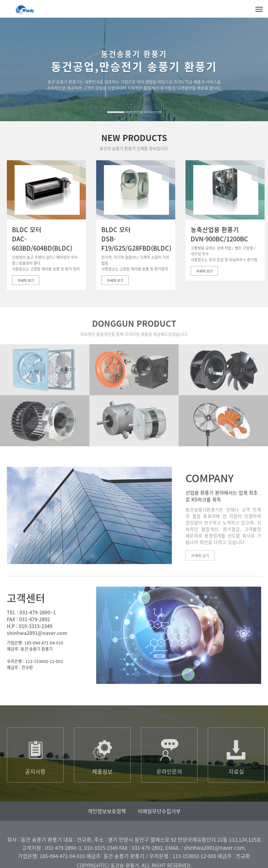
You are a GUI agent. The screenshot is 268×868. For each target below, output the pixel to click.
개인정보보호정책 (107, 811)
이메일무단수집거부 (159, 811)
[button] (8, 89)
